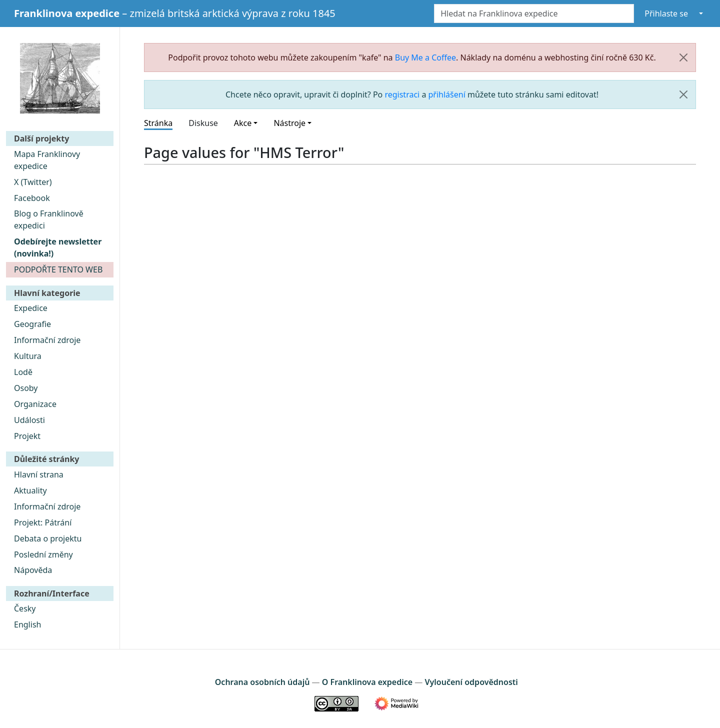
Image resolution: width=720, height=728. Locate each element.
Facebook (32, 198)
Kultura (28, 356)
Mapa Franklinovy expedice (47, 160)
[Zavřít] (683, 57)
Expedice (31, 308)
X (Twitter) (33, 182)
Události (29, 420)
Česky (25, 608)
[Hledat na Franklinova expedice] (534, 13)
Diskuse (203, 123)
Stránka (158, 123)
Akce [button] (243, 123)
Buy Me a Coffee (425, 57)
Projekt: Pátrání (43, 522)
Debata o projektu (48, 538)
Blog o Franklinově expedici (49, 219)
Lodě (23, 372)
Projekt (27, 436)
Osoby (26, 388)
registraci (402, 94)
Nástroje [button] (289, 123)
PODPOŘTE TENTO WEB (58, 269)
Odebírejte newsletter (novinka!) (58, 247)
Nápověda (33, 570)
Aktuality (30, 490)
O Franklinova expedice (367, 682)
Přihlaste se (666, 13)
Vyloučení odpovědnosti (471, 682)
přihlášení (447, 94)
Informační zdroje (47, 340)
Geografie (32, 324)
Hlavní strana (39, 474)
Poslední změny (43, 554)
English (27, 624)
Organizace (35, 404)
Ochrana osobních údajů (262, 682)
